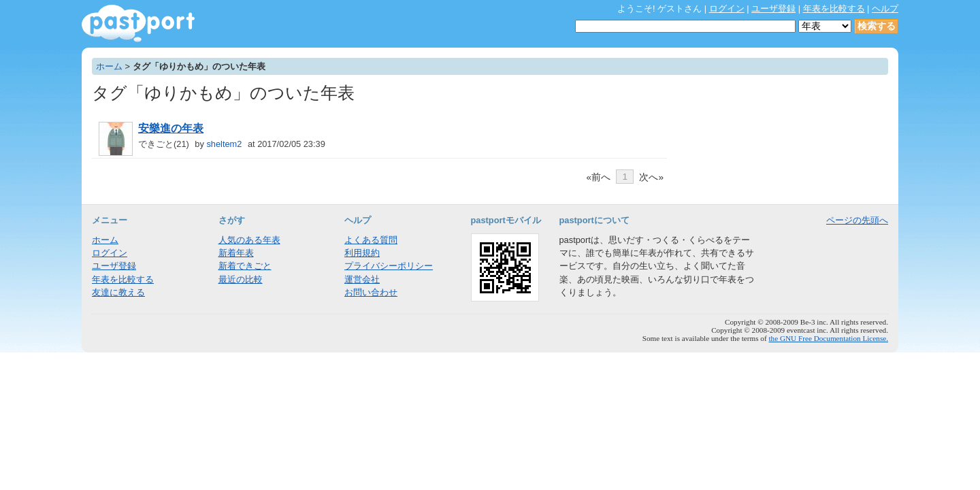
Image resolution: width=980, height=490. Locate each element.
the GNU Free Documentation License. (828, 338)
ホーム (109, 66)
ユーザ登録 (773, 9)
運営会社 (362, 279)
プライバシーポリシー (389, 266)
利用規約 (362, 253)
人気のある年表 (249, 240)
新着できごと (245, 266)
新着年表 (236, 253)
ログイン (727, 9)
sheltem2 (224, 144)
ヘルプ (885, 9)
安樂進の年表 (171, 128)
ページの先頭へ (857, 220)
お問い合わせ (371, 292)
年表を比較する (834, 9)
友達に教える (118, 292)
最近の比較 (241, 279)
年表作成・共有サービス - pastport (138, 23)
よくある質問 (371, 240)
